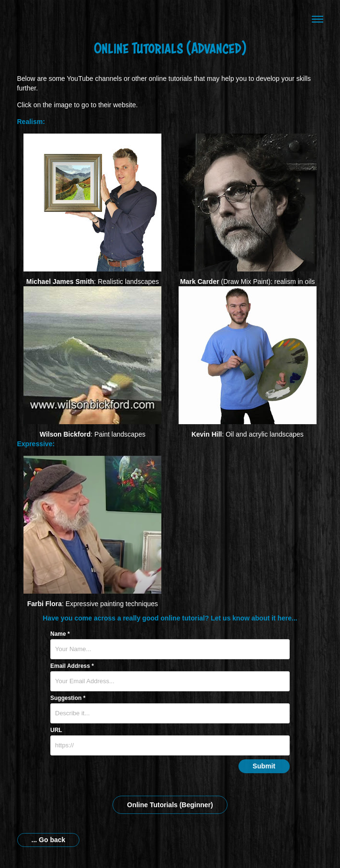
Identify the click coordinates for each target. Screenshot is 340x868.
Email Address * (72, 666)
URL (56, 730)
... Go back (49, 840)
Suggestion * (68, 698)
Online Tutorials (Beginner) (170, 805)
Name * (60, 634)
